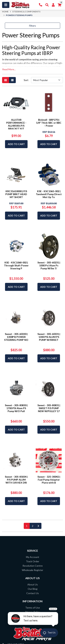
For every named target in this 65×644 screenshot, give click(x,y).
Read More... (9, 69)
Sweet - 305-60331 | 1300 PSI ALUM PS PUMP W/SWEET (49, 337)
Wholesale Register (32, 570)
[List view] (12, 80)
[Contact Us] (41, 5)
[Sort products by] (47, 80)
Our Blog (33, 589)
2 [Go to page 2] (33, 526)
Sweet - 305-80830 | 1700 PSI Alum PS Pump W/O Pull (16, 408)
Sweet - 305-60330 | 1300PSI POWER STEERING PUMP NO (16, 337)
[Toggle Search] (47, 5)
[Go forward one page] (38, 526)
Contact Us (33, 593)
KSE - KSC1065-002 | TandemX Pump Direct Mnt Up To (49, 194)
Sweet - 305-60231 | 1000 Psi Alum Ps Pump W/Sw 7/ (49, 265)
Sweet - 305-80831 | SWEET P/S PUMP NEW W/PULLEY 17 (49, 408)
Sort (26, 80)
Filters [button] (32, 26)
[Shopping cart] (60, 5)
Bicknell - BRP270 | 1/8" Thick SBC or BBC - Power (49, 123)
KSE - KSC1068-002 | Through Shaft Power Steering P (16, 265)
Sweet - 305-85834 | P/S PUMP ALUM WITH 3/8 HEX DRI (16, 480)
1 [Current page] (27, 526)
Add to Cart (16, 144)
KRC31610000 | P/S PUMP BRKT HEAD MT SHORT (16, 194)
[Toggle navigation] (6, 5)
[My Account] (53, 5)
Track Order (33, 561)
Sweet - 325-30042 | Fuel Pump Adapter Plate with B (49, 480)
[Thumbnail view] (6, 80)
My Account (33, 557)
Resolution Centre (33, 566)
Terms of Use (33, 608)
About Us (33, 584)
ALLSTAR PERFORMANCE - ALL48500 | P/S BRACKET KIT (16, 124)
